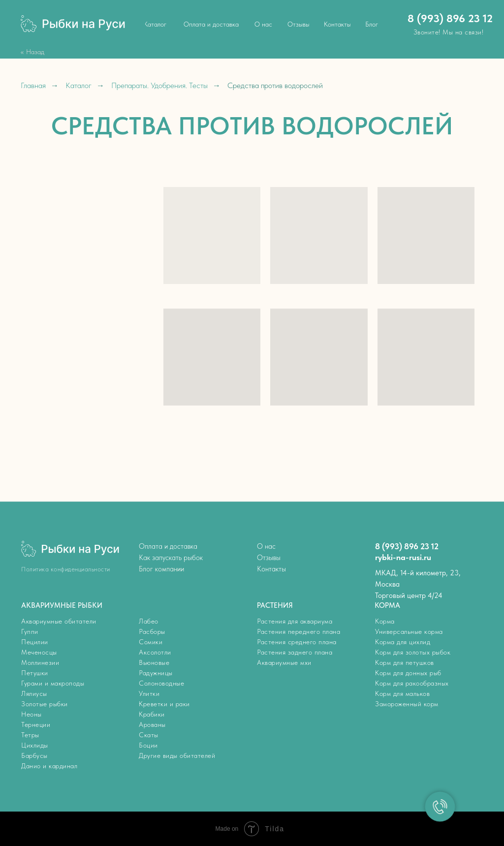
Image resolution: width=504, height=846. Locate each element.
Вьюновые (154, 662)
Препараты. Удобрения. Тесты (159, 85)
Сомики (151, 642)
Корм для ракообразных (412, 683)
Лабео (149, 621)
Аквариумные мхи (284, 662)
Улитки (149, 693)
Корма (385, 621)
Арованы (152, 724)
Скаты (149, 735)
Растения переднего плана (299, 631)
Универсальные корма (409, 631)
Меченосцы (39, 652)
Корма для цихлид (403, 642)
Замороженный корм (407, 704)
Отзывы (269, 558)
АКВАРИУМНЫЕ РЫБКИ (62, 605)
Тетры (30, 735)
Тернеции (36, 724)
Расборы (152, 631)
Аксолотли (155, 652)
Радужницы (156, 673)
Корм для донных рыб (408, 673)
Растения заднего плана (295, 652)
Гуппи (30, 631)
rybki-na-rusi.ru (403, 557)
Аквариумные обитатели (59, 621)
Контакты (271, 569)
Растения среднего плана (297, 642)
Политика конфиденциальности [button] (66, 569)
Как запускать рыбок (171, 558)
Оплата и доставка (168, 546)
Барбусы (34, 755)
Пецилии (35, 642)
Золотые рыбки (45, 704)
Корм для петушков (405, 662)
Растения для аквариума (295, 621)
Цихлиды (35, 745)
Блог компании (161, 569)
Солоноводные (161, 683)
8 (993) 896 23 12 (450, 18)
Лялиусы (34, 693)
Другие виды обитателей (177, 755)
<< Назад (32, 52)
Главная (33, 85)
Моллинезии (40, 662)
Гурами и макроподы (53, 683)
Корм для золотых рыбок (413, 652)
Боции (148, 745)
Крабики (152, 714)
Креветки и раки (164, 704)
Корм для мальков (402, 693)
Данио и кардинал (49, 766)
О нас (266, 546)
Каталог (79, 85)
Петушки (35, 673)
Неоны (31, 714)
